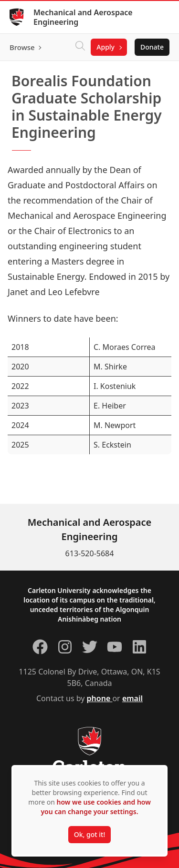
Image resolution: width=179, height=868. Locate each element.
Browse (22, 47)
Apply (105, 47)
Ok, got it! (89, 834)
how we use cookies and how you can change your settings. (95, 807)
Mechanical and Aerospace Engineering (83, 17)
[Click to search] (80, 47)
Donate (152, 47)
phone (100, 698)
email (132, 698)
